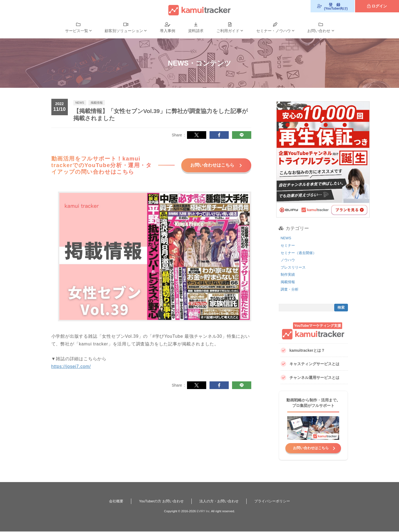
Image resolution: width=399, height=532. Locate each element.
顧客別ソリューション (124, 31)
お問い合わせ (319, 31)
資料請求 (196, 31)
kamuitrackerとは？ (303, 351)
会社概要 (111, 502)
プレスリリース (294, 267)
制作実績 (288, 274)
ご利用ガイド (228, 31)
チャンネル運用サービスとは (310, 378)
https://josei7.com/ (71, 372)
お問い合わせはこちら (208, 168)
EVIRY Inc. (203, 512)
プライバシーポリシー (276, 502)
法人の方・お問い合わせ (220, 502)
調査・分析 (290, 289)
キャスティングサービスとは (310, 364)
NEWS (286, 238)
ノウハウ (288, 260)
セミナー (288, 245)
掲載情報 (288, 282)
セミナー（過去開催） (300, 253)
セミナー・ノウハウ (274, 31)
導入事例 (168, 31)
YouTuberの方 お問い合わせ (159, 502)
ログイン (379, 6)
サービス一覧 (77, 31)
